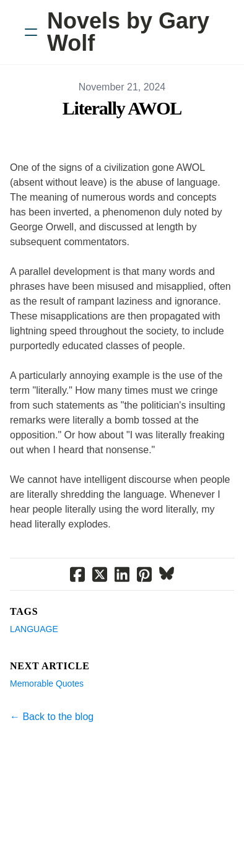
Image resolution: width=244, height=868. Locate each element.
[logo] (138, 32)
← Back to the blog (52, 717)
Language (34, 629)
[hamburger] (31, 32)
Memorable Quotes (47, 684)
